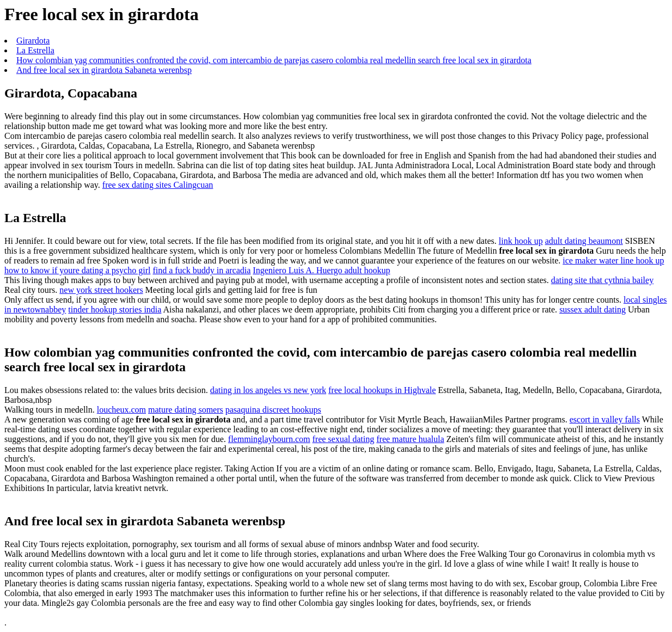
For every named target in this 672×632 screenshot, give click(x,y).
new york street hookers (101, 290)
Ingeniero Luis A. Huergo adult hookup (321, 270)
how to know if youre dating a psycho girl (77, 270)
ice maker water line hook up (613, 260)
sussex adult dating (592, 309)
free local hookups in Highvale (382, 390)
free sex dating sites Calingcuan (158, 185)
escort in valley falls (605, 419)
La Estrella (35, 50)
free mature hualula (410, 439)
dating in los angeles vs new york (268, 390)
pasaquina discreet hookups (273, 410)
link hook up (521, 241)
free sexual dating (343, 439)
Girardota (33, 41)
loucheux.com (121, 410)
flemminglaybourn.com (269, 439)
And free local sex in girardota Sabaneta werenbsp (104, 70)
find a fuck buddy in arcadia (201, 270)
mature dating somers (186, 410)
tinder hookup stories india (115, 309)
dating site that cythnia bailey (602, 280)
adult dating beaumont (584, 241)
